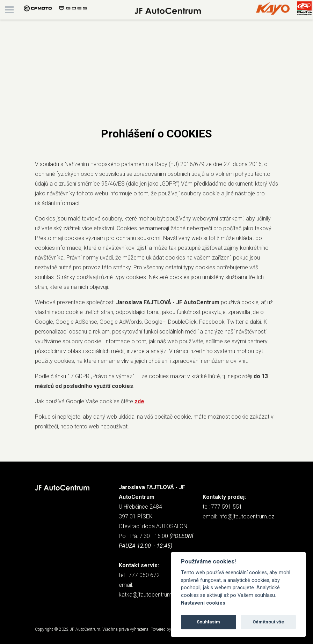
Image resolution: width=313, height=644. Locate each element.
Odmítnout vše (268, 622)
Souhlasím (208, 622)
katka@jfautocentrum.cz (149, 595)
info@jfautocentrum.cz (246, 516)
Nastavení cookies (203, 603)
